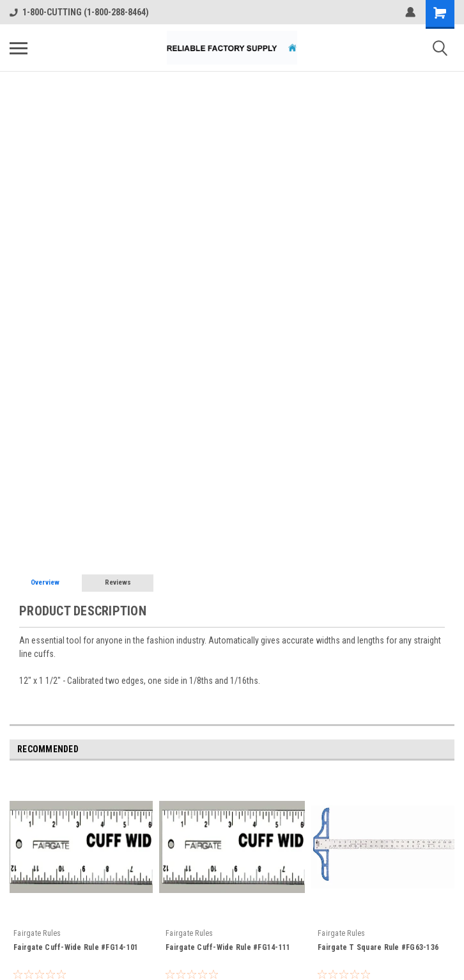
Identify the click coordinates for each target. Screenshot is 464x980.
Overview (45, 582)
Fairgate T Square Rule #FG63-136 (378, 947)
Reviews (118, 582)
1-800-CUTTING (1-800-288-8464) (79, 12)
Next (447, 750)
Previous (429, 750)
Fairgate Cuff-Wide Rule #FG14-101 (76, 947)
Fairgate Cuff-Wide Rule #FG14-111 (228, 947)
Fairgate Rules (37, 933)
